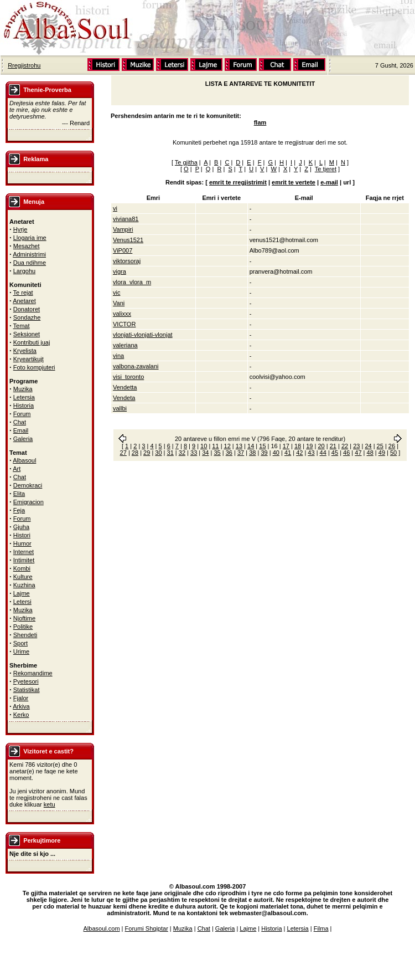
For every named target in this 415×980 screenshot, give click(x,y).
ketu (50, 804)
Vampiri (123, 229)
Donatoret (27, 309)
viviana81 (126, 219)
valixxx (122, 314)
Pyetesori (26, 681)
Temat (22, 326)
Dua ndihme (30, 263)
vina (118, 356)
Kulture (23, 577)
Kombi (22, 568)
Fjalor (21, 698)
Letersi (22, 602)
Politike (23, 627)
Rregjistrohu (24, 65)
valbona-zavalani (136, 366)
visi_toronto (128, 377)
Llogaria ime (30, 238)
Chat (20, 422)
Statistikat (27, 690)
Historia (24, 406)
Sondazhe (27, 317)
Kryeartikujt (28, 359)
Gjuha (21, 527)
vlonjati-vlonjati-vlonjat (143, 335)
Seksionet (27, 334)
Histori (22, 535)
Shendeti (25, 635)
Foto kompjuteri (34, 367)
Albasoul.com (102, 928)
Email (21, 430)
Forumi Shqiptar (147, 928)
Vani (119, 303)
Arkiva (21, 706)
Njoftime (24, 618)
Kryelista (25, 351)
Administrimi (29, 254)
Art (17, 469)
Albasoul (24, 460)
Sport (20, 643)
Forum (22, 414)
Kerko (21, 715)
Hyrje (20, 229)
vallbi (120, 408)
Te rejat (23, 293)
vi (115, 208)
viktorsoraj (127, 261)
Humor (22, 543)
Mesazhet (27, 246)
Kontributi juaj (32, 342)
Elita (19, 494)
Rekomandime (33, 673)
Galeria (23, 439)
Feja (19, 510)
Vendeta (124, 398)
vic (116, 293)
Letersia (24, 397)
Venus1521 (128, 240)
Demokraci (28, 485)
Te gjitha (186, 162)
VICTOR (124, 324)
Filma (321, 928)
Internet (24, 552)
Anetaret (24, 301)
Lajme (22, 593)
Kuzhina (24, 585)
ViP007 (123, 250)
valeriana (125, 345)
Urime (21, 651)
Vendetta (125, 387)
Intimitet (24, 560)
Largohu (24, 271)
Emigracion (28, 502)
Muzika (23, 389)
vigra (120, 271)
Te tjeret (326, 169)
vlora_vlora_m (132, 282)
